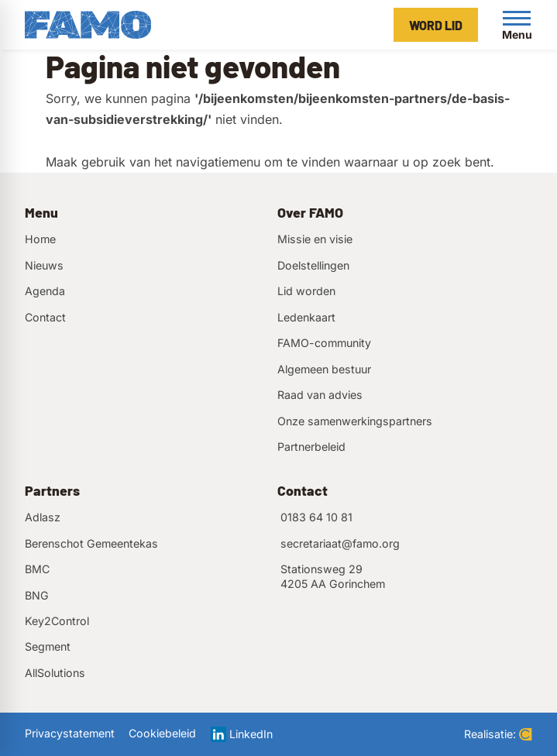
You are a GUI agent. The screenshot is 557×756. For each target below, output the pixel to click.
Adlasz (43, 517)
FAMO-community (324, 343)
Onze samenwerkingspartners (355, 421)
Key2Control (57, 621)
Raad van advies (320, 395)
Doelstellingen (313, 265)
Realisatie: (498, 734)
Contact (45, 317)
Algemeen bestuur (324, 369)
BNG (37, 595)
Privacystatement (70, 733)
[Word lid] (436, 25)
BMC (37, 569)
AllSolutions (55, 673)
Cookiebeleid (162, 733)
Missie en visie (315, 239)
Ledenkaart (306, 317)
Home (40, 239)
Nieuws (44, 265)
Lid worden (306, 291)
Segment (48, 646)
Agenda (45, 291)
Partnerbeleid (311, 447)
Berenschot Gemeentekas (91, 543)
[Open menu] (517, 25)
